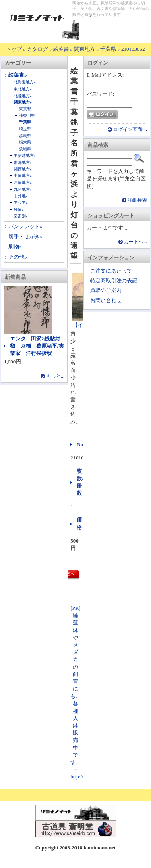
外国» (19, 210)
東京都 (25, 109)
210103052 (133, 49)
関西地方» (23, 169)
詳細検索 (137, 200)
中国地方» (23, 176)
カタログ (37, 49)
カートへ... (135, 242)
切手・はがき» (26, 237)
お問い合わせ (106, 300)
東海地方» (23, 162)
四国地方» (23, 183)
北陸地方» (23, 96)
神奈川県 (27, 116)
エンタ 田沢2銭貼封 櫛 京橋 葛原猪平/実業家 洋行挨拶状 (38, 346)
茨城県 (25, 149)
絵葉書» (18, 75)
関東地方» (23, 102)
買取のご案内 (106, 290)
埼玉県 (25, 129)
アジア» (21, 203)
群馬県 (25, 136)
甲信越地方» (25, 155)
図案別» (21, 216)
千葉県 (108, 49)
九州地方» (23, 189)
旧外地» (21, 196)
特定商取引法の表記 (114, 281)
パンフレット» (26, 226)
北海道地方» (25, 82)
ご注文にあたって (111, 271)
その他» (18, 257)
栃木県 (25, 142)
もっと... (55, 376)
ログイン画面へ (130, 130)
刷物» (15, 247)
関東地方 (85, 49)
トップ (14, 49)
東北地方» (23, 89)
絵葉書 (61, 49)
